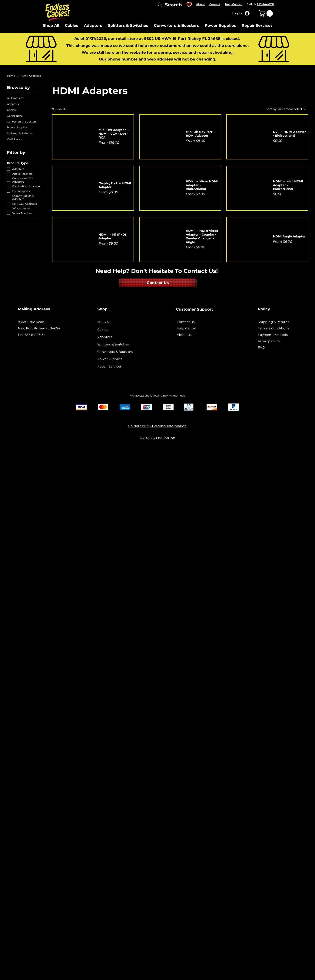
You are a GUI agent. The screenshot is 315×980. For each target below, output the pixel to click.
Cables (103, 330)
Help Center (186, 328)
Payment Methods (273, 335)
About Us (184, 335)
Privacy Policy (269, 341)
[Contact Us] (158, 283)
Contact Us (186, 322)
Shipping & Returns (274, 322)
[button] (267, 13)
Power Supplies (110, 359)
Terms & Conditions (274, 328)
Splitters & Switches (113, 344)
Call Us (260, 4)
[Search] (169, 5)
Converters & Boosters (115, 352)
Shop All (104, 322)
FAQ (261, 348)
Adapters (105, 337)
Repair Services (109, 366)
